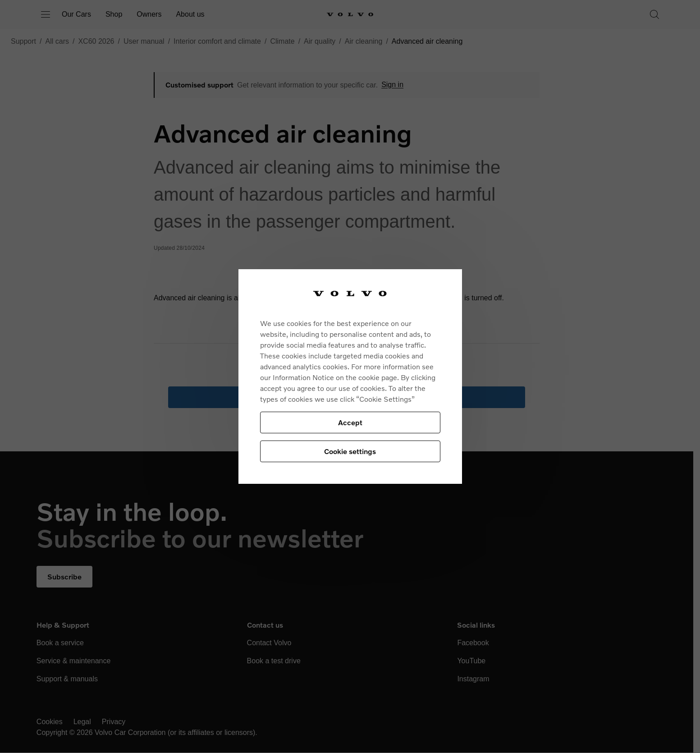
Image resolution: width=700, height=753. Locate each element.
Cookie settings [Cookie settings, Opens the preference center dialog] (350, 451)
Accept (350, 422)
